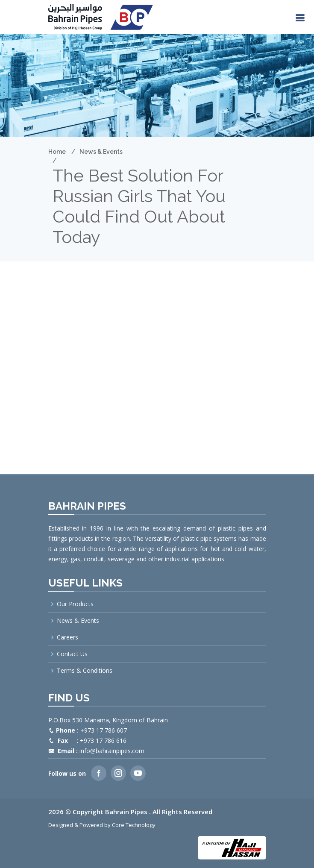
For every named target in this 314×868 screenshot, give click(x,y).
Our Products (75, 604)
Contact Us (72, 654)
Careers (67, 637)
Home (57, 152)
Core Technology (134, 825)
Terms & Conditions (85, 671)
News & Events (101, 152)
